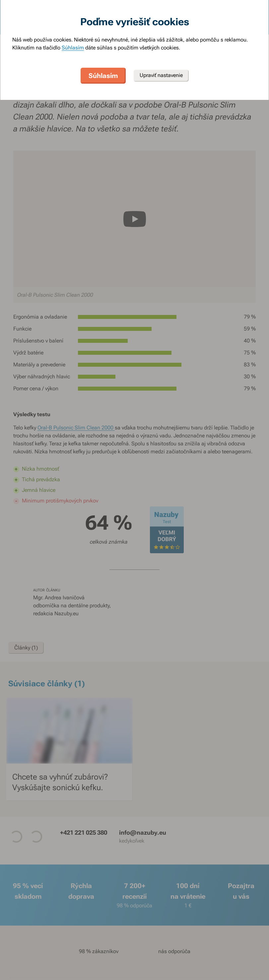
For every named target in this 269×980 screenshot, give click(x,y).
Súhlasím (73, 48)
